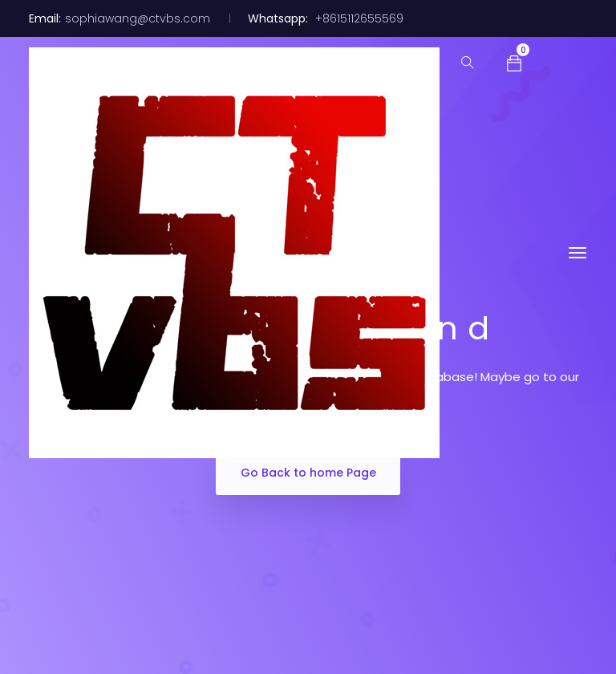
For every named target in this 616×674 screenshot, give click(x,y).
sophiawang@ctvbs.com (138, 18)
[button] (514, 62)
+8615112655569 (358, 18)
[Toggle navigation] (577, 253)
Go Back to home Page (308, 473)
